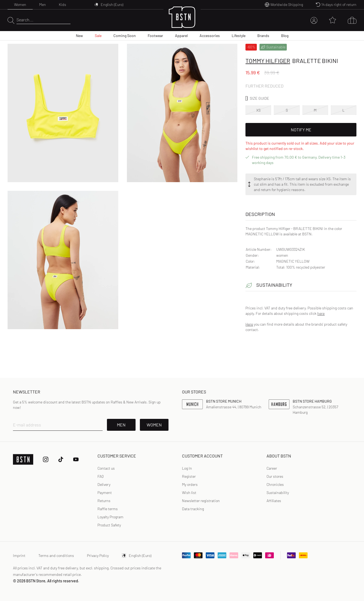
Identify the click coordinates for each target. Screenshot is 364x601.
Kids (63, 4)
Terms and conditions (56, 555)
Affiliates (274, 501)
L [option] (343, 110)
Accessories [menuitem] (210, 36)
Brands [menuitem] (263, 36)
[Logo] (182, 20)
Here (249, 324)
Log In (187, 468)
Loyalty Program (110, 517)
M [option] (315, 110)
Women (20, 4)
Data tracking (193, 509)
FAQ (101, 476)
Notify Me (301, 130)
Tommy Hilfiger (268, 61)
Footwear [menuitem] (155, 36)
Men (43, 4)
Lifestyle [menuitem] (239, 36)
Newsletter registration (201, 501)
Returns (104, 501)
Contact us (106, 468)
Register (189, 476)
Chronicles (275, 484)
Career (272, 468)
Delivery (104, 484)
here (321, 313)
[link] (187, 468)
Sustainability (278, 493)
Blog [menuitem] (285, 36)
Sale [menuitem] (98, 36)
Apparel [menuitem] (181, 36)
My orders (190, 484)
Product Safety (109, 525)
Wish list (189, 493)
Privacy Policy (98, 555)
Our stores (275, 476)
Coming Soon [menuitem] (125, 36)
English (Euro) (136, 555)
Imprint (19, 555)
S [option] (287, 110)
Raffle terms (108, 509)
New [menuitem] (79, 36)
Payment (105, 493)
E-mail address (27, 425)
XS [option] (258, 110)
